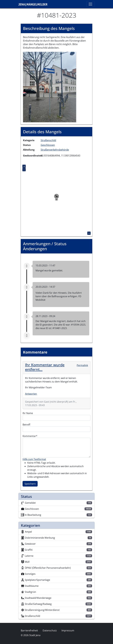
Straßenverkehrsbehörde (55, 150)
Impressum (68, 630)
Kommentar (29, 436)
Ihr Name (28, 413)
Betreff (26, 425)
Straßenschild (48, 140)
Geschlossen (48, 145)
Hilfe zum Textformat (34, 459)
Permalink (82, 365)
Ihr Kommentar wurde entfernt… (45, 367)
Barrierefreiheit (29, 630)
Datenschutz (50, 630)
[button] (50, 87)
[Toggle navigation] (90, 4)
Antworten (31, 394)
